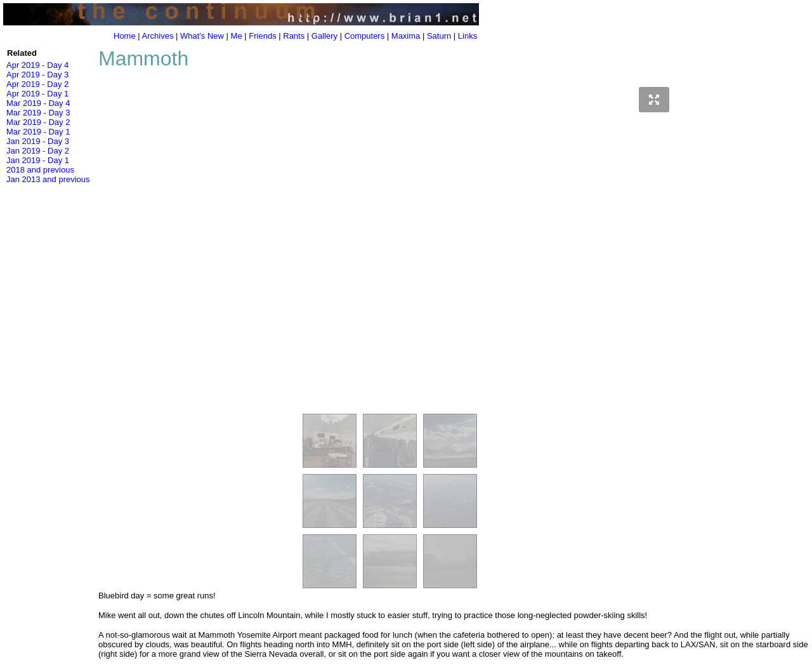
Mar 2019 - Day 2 (38, 122)
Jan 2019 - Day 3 (38, 141)
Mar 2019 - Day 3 (38, 113)
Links (468, 36)
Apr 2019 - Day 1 (37, 94)
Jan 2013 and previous (48, 179)
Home (125, 36)
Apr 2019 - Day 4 (37, 65)
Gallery (324, 36)
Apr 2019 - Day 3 (37, 75)
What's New (202, 36)
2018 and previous (40, 170)
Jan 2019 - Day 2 (38, 151)
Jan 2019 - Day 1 (38, 160)
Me (237, 36)
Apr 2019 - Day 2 (37, 84)
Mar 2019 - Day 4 (38, 103)
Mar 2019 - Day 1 (38, 132)
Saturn (439, 36)
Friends (262, 36)
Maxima (406, 36)
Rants (294, 36)
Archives (158, 36)
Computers (365, 36)
